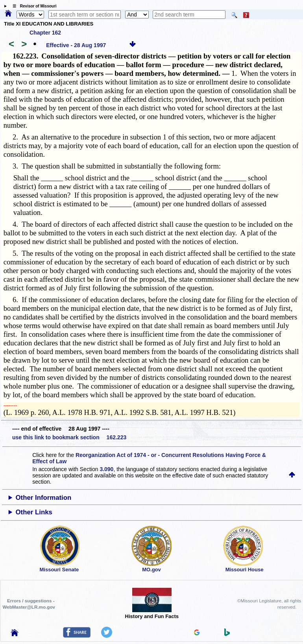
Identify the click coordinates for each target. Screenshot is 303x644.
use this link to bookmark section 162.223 (69, 437)
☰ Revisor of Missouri (33, 6)
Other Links (34, 512)
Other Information (44, 498)
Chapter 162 (45, 33)
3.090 (106, 469)
